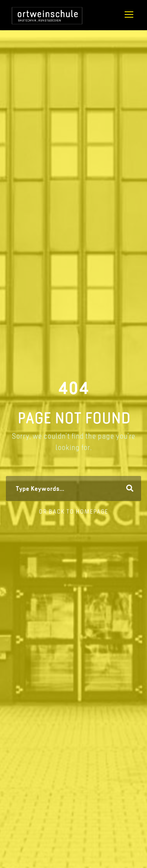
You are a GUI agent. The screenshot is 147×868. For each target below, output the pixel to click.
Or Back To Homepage (73, 511)
